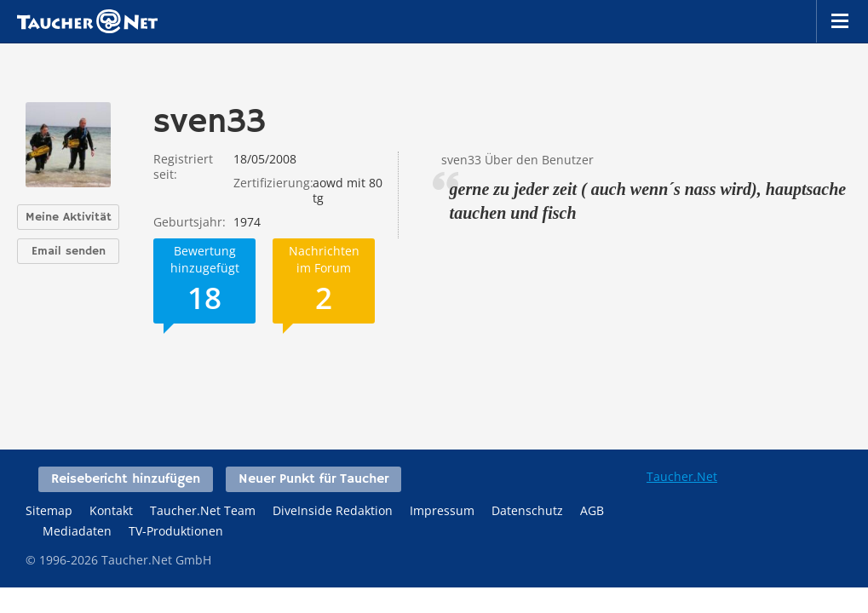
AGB (592, 510)
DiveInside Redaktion (333, 510)
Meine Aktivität (69, 217)
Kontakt (111, 510)
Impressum (442, 510)
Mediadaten (77, 531)
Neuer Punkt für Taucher (313, 479)
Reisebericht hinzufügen (126, 479)
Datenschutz (527, 510)
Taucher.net (87, 21)
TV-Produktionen (176, 531)
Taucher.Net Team (203, 510)
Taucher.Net (682, 476)
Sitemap (49, 510)
